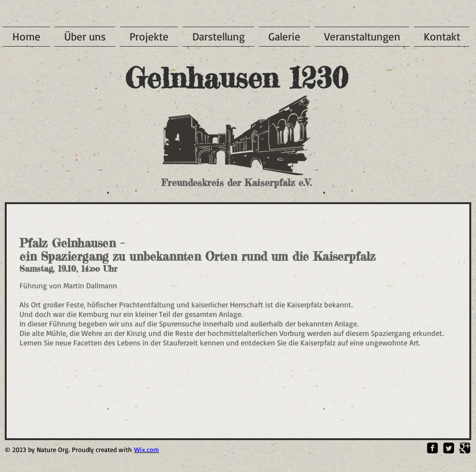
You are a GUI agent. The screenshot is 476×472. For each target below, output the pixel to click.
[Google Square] (465, 448)
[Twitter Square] (449, 448)
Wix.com (147, 449)
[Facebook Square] (432, 448)
